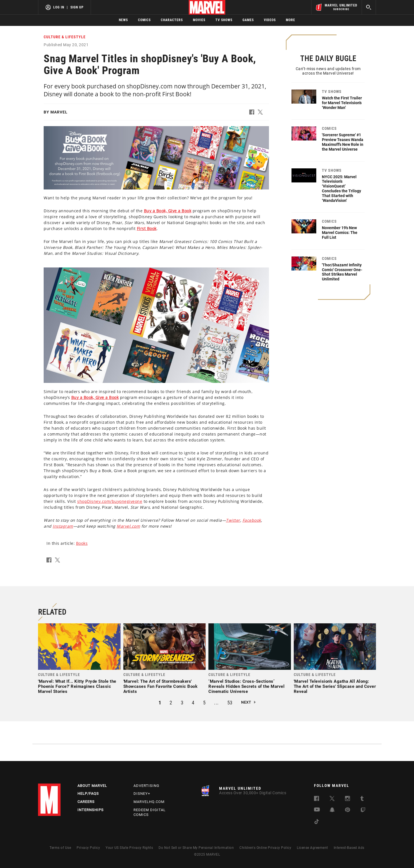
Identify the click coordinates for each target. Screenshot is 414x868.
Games (248, 20)
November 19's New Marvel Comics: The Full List (340, 233)
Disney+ (142, 794)
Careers (86, 802)
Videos (270, 20)
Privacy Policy (88, 848)
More (291, 20)
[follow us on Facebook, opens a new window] (317, 799)
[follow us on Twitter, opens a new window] (332, 799)
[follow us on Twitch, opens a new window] (363, 811)
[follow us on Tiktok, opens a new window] (317, 823)
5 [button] (204, 703)
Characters (172, 20)
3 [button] (182, 703)
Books (82, 543)
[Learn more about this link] (168, 211)
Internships (91, 810)
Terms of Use (60, 848)
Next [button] (246, 702)
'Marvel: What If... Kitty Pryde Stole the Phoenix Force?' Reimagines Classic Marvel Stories (77, 686)
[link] (79, 660)
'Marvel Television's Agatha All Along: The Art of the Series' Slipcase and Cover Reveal (335, 686)
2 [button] (171, 703)
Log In (59, 7)
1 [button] (160, 703)
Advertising (146, 786)
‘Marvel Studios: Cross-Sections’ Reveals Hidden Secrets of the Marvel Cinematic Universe (246, 686)
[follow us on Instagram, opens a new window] (348, 799)
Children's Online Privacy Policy (265, 848)
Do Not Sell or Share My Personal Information (196, 848)
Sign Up (77, 7)
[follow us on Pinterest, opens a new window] (348, 810)
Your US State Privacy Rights (129, 848)
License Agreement (312, 848)
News (123, 20)
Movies (199, 20)
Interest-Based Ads (349, 848)
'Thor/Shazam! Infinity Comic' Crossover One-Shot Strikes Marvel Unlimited (342, 272)
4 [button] (193, 703)
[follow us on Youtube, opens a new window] (317, 810)
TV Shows (224, 20)
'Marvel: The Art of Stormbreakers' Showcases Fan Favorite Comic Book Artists (161, 686)
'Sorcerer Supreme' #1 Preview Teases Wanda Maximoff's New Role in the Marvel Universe (343, 142)
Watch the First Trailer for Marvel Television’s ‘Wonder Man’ (342, 103)
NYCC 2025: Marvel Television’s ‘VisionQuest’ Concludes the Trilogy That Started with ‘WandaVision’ (341, 189)
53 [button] (230, 703)
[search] (369, 7)
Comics (144, 20)
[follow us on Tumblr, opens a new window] (362, 799)
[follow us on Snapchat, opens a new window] (332, 811)
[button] (253, 113)
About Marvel (92, 786)
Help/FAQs (88, 794)
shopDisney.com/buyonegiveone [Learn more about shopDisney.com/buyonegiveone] (110, 501)
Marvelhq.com (149, 802)
